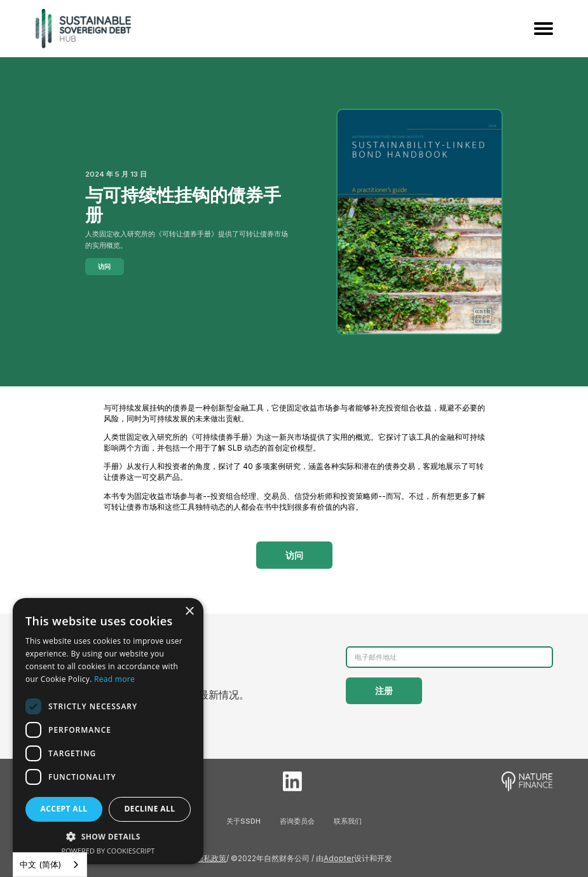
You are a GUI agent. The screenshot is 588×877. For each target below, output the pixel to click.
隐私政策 (211, 858)
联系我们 (348, 821)
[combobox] (50, 865)
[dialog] (108, 731)
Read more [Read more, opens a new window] (114, 679)
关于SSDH (243, 821)
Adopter (339, 858)
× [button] (189, 612)
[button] (108, 836)
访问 (104, 266)
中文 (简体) (40, 864)
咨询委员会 (297, 821)
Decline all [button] (150, 809)
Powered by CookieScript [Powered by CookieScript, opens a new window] (108, 851)
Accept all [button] (64, 809)
